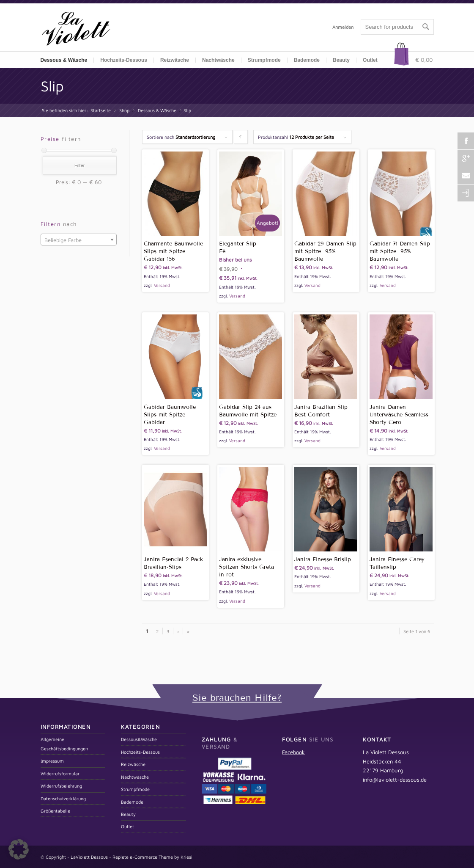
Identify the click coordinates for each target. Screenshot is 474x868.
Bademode (132, 802)
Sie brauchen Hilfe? (237, 698)
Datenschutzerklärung (63, 798)
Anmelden (343, 27)
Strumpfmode (135, 789)
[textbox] (79, 240)
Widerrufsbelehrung (61, 786)
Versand (162, 285)
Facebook (293, 752)
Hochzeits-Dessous (124, 60)
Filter (79, 165)
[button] (19, 849)
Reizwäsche (133, 764)
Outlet (370, 60)
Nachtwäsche (218, 60)
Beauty (128, 814)
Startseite (101, 110)
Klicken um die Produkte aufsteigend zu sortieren (241, 139)
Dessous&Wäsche (139, 739)
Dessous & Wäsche (157, 110)
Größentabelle (55, 811)
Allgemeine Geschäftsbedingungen (64, 744)
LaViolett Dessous (89, 857)
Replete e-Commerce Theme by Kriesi (152, 857)
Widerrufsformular (60, 773)
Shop (124, 110)
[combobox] (79, 240)
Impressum (52, 761)
